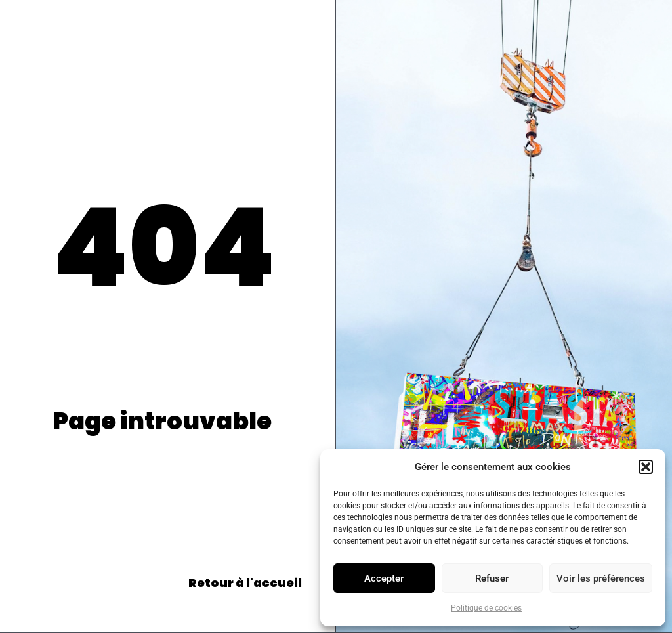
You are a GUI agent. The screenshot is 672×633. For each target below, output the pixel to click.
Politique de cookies (486, 608)
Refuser (492, 578)
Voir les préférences (601, 578)
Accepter (384, 578)
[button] (646, 467)
